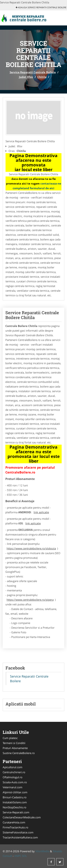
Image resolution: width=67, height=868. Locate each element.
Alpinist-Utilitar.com (15, 792)
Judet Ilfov (26, 77)
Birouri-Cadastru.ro (15, 797)
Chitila (42, 77)
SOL (24, 856)
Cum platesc (10, 738)
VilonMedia (42, 851)
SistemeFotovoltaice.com (18, 832)
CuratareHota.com (14, 822)
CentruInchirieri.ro (14, 772)
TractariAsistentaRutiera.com (20, 837)
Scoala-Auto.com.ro (15, 782)
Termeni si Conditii (14, 743)
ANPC (18, 856)
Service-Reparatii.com (16, 812)
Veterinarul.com (13, 787)
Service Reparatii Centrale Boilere (33, 72)
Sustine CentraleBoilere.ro (19, 753)
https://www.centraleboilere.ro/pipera (30, 600)
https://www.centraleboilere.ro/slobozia (31, 548)
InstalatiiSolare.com (15, 802)
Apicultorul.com (13, 767)
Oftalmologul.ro (13, 777)
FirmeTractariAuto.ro (15, 827)
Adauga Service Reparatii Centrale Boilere (41, 7)
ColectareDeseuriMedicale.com (22, 817)
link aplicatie (41, 512)
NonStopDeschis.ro (14, 807)
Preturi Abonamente (15, 748)
